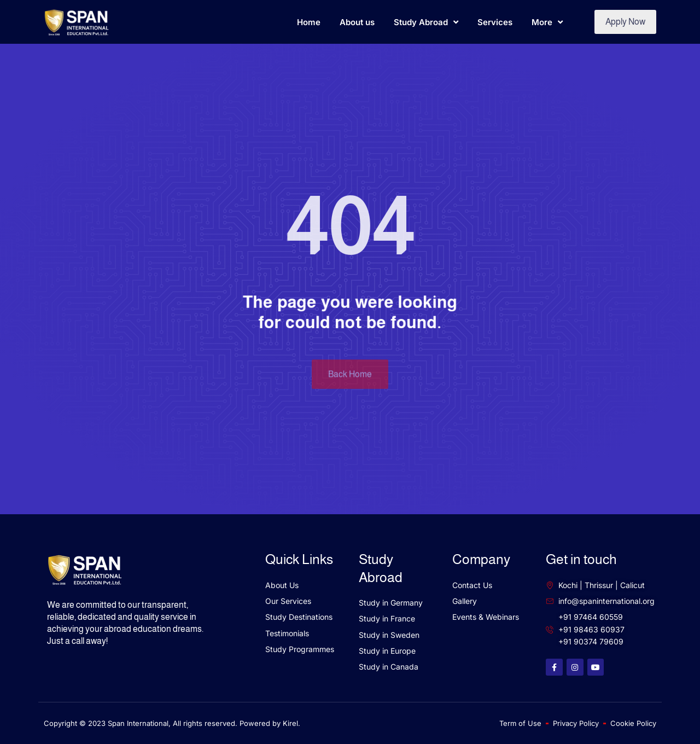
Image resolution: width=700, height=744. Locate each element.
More (547, 22)
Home (309, 22)
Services (495, 22)
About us (357, 22)
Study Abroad (426, 22)
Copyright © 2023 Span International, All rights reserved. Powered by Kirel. (172, 723)
